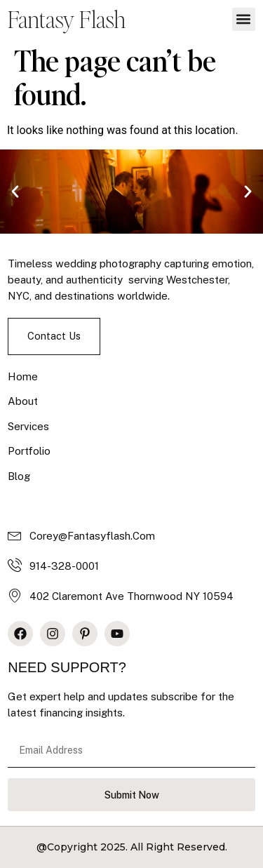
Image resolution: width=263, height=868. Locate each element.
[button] (244, 19)
